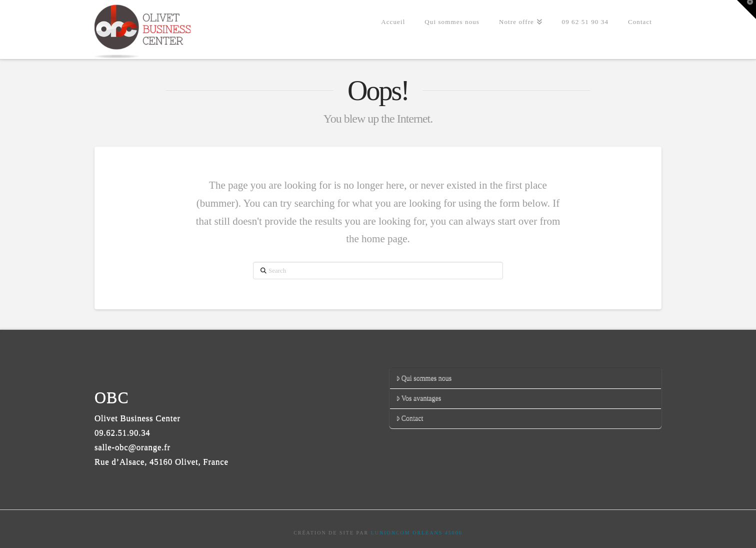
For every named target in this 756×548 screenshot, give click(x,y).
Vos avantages (419, 398)
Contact (410, 418)
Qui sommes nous (424, 378)
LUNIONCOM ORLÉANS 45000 (417, 533)
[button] (746, 10)
